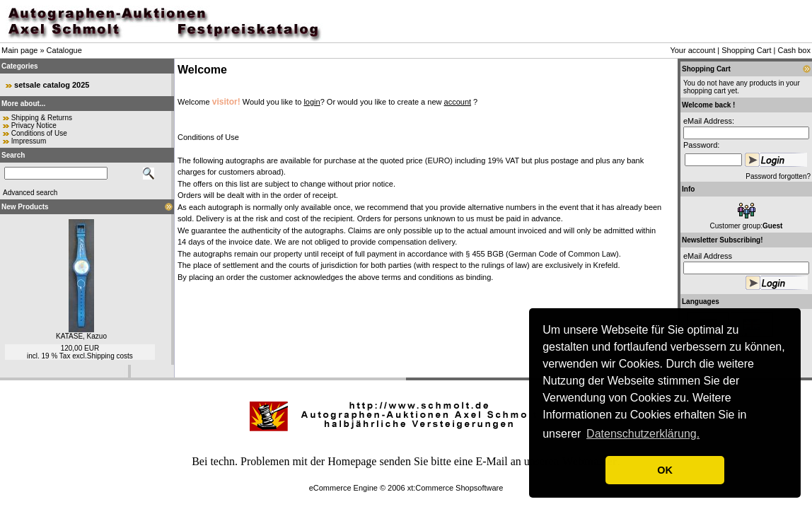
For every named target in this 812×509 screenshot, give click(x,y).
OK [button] (665, 470)
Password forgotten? (778, 176)
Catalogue (64, 50)
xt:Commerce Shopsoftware (456, 488)
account (458, 102)
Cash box (794, 50)
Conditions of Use (39, 133)
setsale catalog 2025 (52, 85)
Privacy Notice (34, 125)
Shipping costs (110, 356)
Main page (19, 50)
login (312, 102)
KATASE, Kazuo (81, 336)
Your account (692, 50)
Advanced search (30, 193)
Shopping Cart (746, 50)
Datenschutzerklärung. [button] (643, 434)
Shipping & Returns (42, 118)
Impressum (29, 141)
